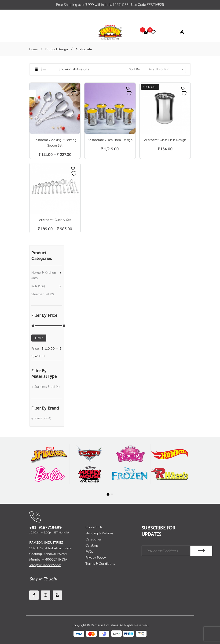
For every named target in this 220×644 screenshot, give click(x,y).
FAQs (89, 552)
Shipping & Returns (99, 533)
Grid (37, 69)
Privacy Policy (96, 558)
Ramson (40, 418)
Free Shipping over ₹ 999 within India (85, 5)
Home (33, 49)
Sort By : (135, 69)
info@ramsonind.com (45, 565)
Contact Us (94, 527)
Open (33, 94)
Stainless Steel (45, 387)
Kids (34, 286)
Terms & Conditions (100, 564)
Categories (93, 539)
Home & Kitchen (44, 273)
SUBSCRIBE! (202, 551)
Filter (39, 338)
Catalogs (92, 545)
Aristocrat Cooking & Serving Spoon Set (55, 143)
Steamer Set (40, 294)
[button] (108, 494)
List (44, 69)
